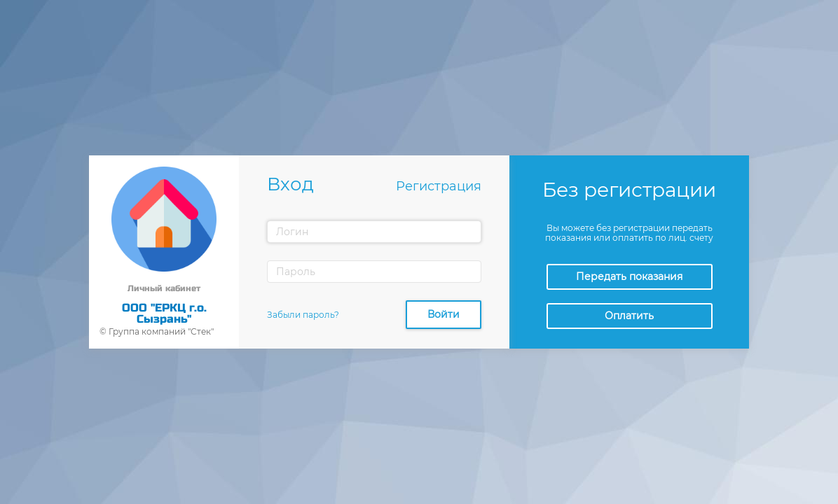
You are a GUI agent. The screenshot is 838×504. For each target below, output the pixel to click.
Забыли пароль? (303, 315)
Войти (444, 314)
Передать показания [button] (629, 276)
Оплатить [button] (629, 316)
